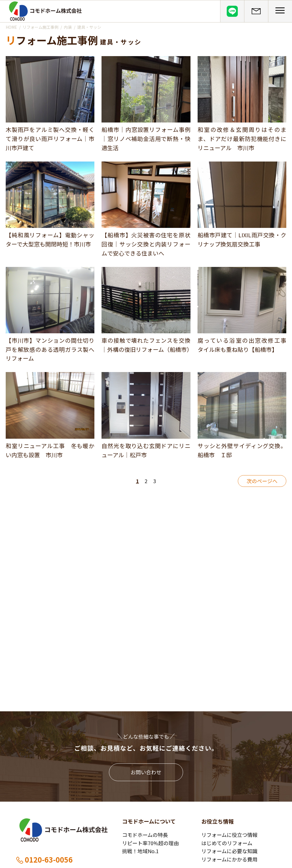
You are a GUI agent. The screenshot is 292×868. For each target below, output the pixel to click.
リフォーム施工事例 (40, 27)
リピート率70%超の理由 (150, 843)
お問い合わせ (146, 772)
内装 (68, 27)
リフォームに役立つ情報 (229, 835)
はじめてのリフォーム (227, 843)
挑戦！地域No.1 (140, 851)
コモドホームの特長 (145, 835)
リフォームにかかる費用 (229, 859)
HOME (11, 27)
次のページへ (262, 481)
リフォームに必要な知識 (229, 851)
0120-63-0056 (44, 859)
